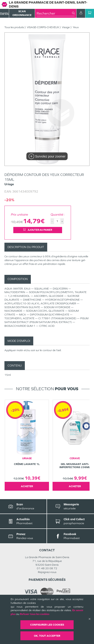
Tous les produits (14, 27)
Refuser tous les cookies (35, 614)
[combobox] (54, 13)
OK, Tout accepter (47, 636)
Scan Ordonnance (22, 13)
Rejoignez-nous (47, 572)
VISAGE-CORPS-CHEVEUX (43, 27)
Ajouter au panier (38, 230)
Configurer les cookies (47, 625)
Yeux (76, 27)
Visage (66, 27)
